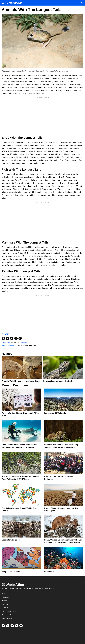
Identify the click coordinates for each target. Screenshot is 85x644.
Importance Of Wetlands (55, 413)
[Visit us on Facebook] (8, 626)
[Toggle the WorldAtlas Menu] (3, 3)
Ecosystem (49, 572)
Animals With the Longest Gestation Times (21, 381)
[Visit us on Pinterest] (17, 626)
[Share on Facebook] (8, 338)
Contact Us (5, 597)
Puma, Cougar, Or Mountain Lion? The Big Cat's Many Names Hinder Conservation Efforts (63, 543)
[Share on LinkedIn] (20, 338)
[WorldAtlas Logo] (15, 3)
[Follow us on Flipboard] (3, 626)
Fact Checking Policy (9, 611)
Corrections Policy (8, 615)
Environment (23, 343)
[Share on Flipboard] (3, 338)
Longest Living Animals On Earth (58, 381)
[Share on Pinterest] (16, 338)
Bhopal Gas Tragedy (11, 572)
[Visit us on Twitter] (12, 626)
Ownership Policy (7, 618)
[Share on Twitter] (12, 338)
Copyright (5, 604)
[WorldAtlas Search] (82, 3)
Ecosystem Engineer (11, 540)
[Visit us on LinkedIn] (21, 626)
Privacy (4, 601)
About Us (5, 608)
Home (4, 594)
